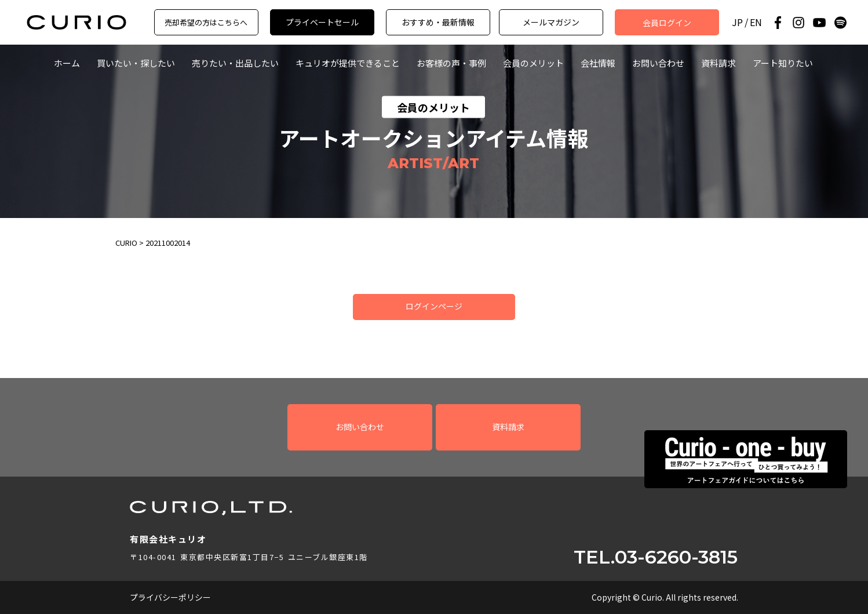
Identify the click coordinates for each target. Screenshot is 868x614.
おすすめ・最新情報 (438, 22)
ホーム (67, 63)
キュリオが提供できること (348, 63)
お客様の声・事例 (451, 63)
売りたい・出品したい (235, 63)
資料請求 (719, 63)
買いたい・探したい (136, 63)
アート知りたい (783, 63)
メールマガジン (551, 22)
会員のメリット (533, 63)
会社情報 (598, 63)
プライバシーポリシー (170, 597)
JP (737, 22)
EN (756, 22)
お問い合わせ (658, 63)
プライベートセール (322, 22)
